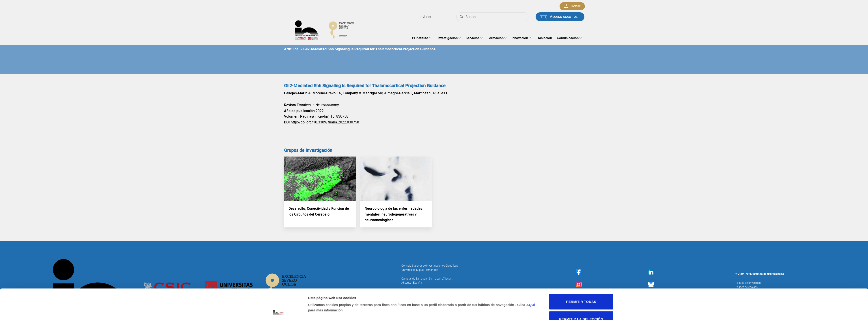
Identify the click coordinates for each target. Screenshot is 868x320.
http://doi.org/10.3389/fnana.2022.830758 (325, 122)
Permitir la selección (579, 268)
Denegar (579, 285)
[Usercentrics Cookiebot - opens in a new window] (279, 290)
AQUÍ (533, 254)
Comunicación (569, 38)
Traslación (544, 38)
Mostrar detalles (490, 274)
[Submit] (461, 17)
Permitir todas (579, 250)
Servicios (474, 38)
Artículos (291, 49)
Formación (497, 38)
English (428, 17)
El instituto (422, 38)
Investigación (449, 38)
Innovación (521, 38)
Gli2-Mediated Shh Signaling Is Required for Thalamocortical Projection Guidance (369, 49)
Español (422, 17)
